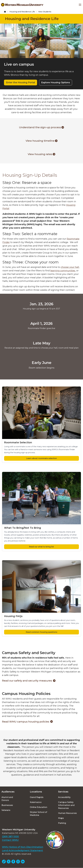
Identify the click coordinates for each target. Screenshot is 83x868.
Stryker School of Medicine (38, 814)
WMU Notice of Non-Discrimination (23, 847)
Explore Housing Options (56, 83)
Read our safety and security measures (29, 681)
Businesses (7, 805)
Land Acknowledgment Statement (22, 850)
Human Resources (67, 813)
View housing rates (41, 154)
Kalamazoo (36, 802)
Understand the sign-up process (41, 127)
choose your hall (70, 267)
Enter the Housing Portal (21, 83)
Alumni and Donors (7, 799)
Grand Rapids (37, 797)
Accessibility (64, 797)
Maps (61, 818)
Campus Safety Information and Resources (66, 805)
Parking (62, 823)
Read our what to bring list (41, 547)
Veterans (6, 810)
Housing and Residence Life (22, 12)
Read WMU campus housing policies (27, 722)
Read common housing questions (42, 632)
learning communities (63, 271)
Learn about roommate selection (42, 458)
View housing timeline (42, 141)
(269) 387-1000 (10, 837)
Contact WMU (10, 840)
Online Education (39, 807)
